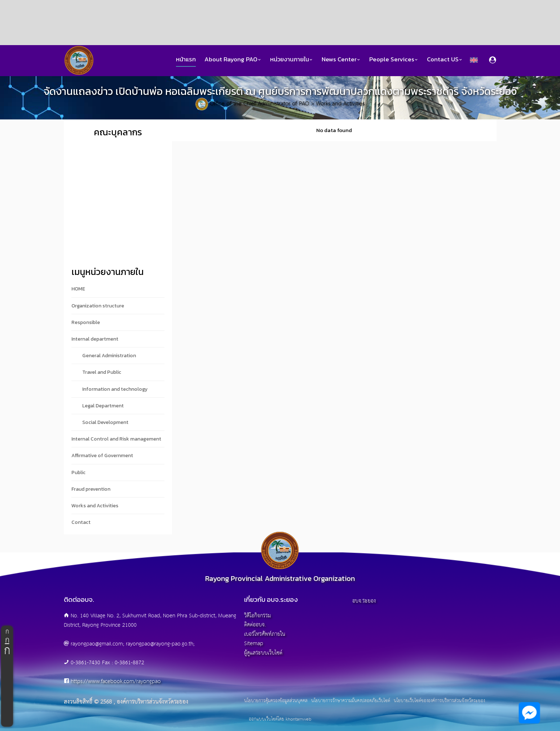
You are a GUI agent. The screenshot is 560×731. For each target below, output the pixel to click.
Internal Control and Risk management (116, 439)
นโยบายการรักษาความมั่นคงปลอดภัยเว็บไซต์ (351, 701)
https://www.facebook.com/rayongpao (116, 681)
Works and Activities (340, 104)
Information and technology (115, 389)
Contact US (445, 59)
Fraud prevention (91, 489)
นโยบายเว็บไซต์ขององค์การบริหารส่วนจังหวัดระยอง (439, 701)
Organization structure (98, 306)
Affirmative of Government (102, 456)
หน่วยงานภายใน (292, 59)
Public (78, 472)
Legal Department (103, 406)
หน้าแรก (186, 59)
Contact (81, 522)
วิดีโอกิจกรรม (258, 616)
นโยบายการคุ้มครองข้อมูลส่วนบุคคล (276, 701)
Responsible (86, 322)
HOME (78, 289)
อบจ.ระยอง (364, 601)
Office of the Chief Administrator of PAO (259, 104)
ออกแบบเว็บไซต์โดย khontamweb (280, 719)
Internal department (95, 339)
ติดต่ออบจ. (255, 625)
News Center (341, 59)
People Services (394, 59)
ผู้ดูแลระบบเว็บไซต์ (263, 653)
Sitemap (254, 644)
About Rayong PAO (233, 59)
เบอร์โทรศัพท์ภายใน (265, 634)
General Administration (109, 356)
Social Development (105, 422)
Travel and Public (102, 372)
